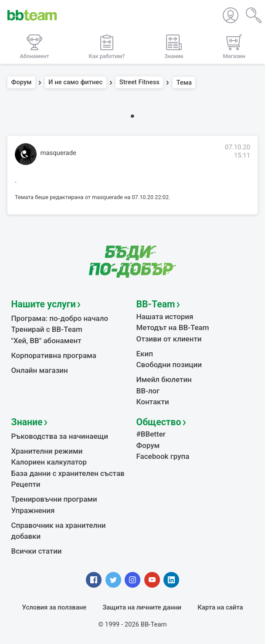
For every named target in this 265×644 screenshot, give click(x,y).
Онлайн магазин (40, 370)
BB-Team (156, 304)
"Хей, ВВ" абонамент (46, 341)
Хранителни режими (47, 451)
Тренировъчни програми (54, 499)
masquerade (58, 153)
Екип (145, 354)
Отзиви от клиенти (169, 339)
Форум (22, 83)
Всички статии (37, 551)
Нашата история (165, 317)
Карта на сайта (220, 607)
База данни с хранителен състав (68, 473)
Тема (184, 83)
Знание (27, 422)
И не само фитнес (75, 83)
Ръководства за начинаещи (60, 436)
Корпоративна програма (54, 355)
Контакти (153, 402)
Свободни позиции (169, 365)
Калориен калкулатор (49, 462)
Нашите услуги (44, 304)
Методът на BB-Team (173, 327)
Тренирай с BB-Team (47, 329)
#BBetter (151, 434)
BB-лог (148, 391)
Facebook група (163, 456)
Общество (159, 422)
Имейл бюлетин (164, 379)
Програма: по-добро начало (60, 318)
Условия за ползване (54, 607)
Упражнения (33, 510)
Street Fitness (139, 83)
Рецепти (26, 484)
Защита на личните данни (142, 607)
